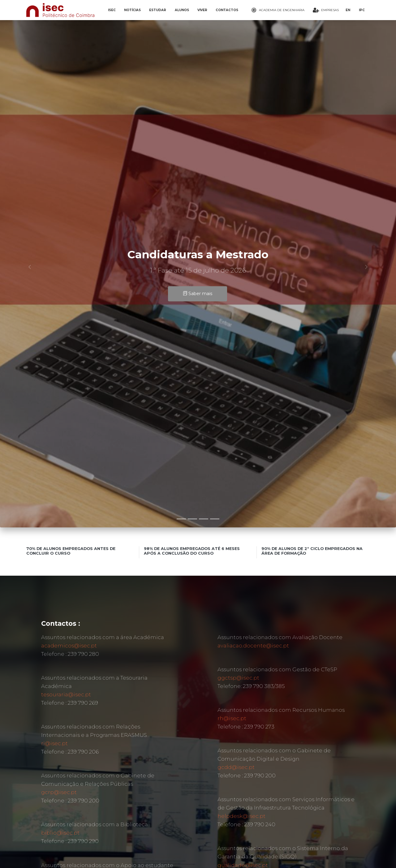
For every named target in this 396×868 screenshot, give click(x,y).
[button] (30, 267)
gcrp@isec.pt (59, 792)
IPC (362, 10)
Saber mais (198, 294)
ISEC (112, 10)
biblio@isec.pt (60, 833)
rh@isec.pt (232, 718)
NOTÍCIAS (132, 10)
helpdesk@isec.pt (241, 816)
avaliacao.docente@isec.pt (253, 646)
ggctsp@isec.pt (238, 678)
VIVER (202, 10)
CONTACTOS (227, 10)
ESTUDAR (158, 10)
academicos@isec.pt (69, 646)
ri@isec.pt (54, 743)
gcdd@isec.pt (236, 767)
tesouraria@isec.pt (66, 694)
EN (348, 10)
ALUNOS (182, 10)
